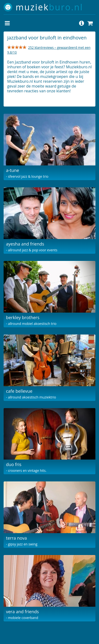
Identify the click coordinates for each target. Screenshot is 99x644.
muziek (49, 7)
